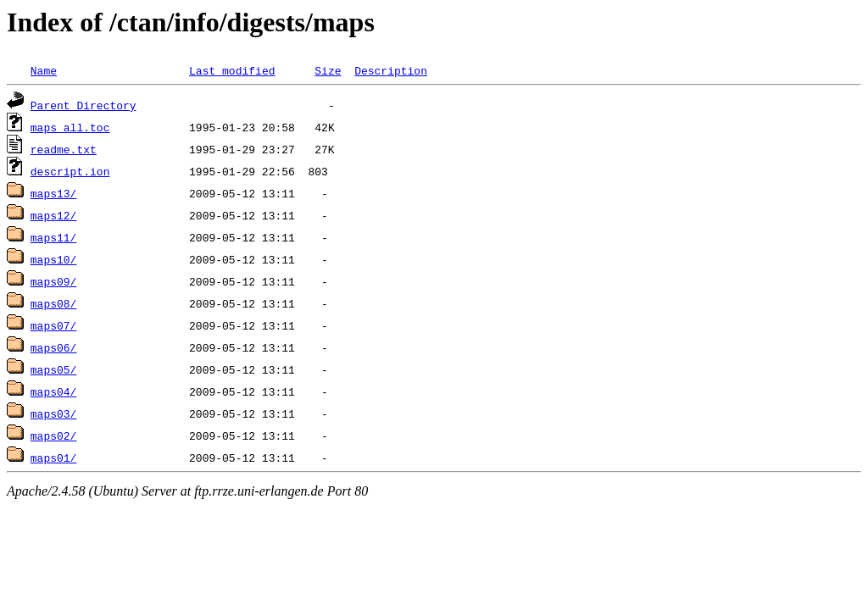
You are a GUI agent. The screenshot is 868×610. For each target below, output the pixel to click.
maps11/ (54, 237)
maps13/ (54, 193)
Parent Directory (83, 105)
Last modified (232, 70)
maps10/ (54, 259)
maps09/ (54, 281)
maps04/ (54, 391)
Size (328, 70)
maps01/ (54, 457)
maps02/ (54, 435)
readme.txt (64, 149)
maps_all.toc (70, 127)
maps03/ (54, 413)
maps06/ (54, 347)
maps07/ (54, 325)
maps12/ (54, 215)
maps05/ (54, 369)
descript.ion (70, 171)
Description (391, 70)
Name (44, 70)
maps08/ (54, 303)
